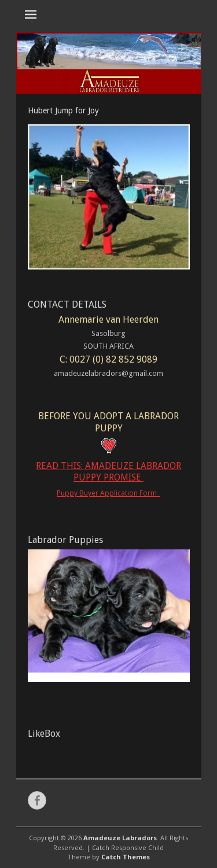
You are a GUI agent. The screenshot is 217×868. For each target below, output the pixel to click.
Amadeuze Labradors (120, 838)
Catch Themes (126, 857)
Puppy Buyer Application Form (108, 493)
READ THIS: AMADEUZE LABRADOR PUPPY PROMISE (108, 472)
